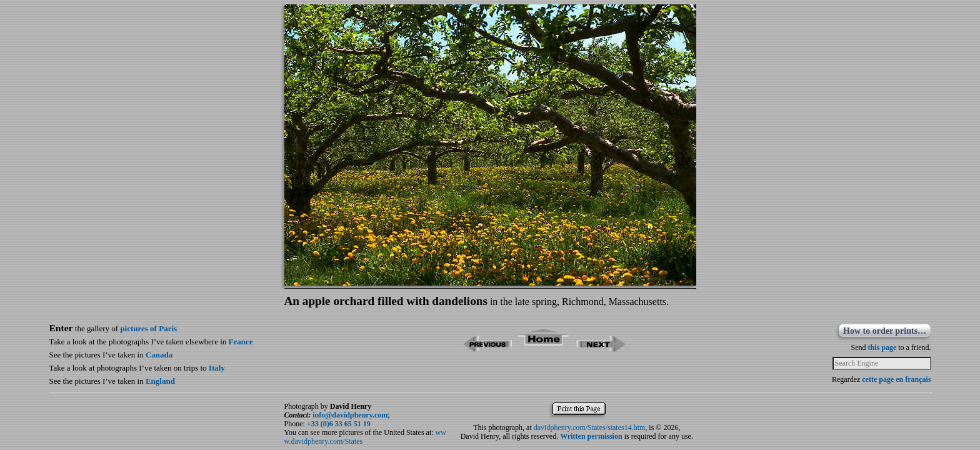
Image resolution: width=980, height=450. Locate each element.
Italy (217, 368)
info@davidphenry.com (350, 415)
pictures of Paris (148, 328)
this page (882, 347)
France (241, 342)
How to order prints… (885, 331)
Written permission (591, 436)
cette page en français (896, 379)
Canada (159, 355)
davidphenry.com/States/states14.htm (590, 427)
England (160, 381)
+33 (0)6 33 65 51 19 (339, 424)
